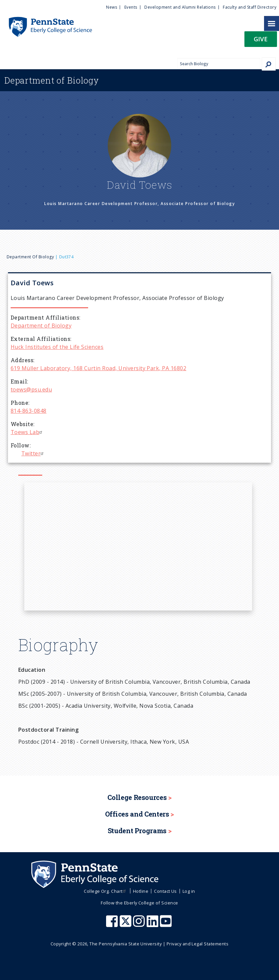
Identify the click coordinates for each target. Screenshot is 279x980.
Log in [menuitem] (189, 891)
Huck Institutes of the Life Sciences (57, 347)
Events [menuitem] (131, 7)
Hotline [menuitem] (141, 891)
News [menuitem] (112, 7)
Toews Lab (27, 432)
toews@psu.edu (31, 389)
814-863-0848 (29, 411)
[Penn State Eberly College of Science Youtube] (166, 924)
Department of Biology (30, 257)
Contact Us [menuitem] (165, 891)
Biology (52, 80)
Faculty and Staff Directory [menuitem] (250, 7)
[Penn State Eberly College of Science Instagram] (140, 924)
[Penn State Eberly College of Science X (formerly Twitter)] (126, 924)
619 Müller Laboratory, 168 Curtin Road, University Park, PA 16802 (98, 368)
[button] (261, 41)
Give (261, 39)
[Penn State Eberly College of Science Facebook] (113, 924)
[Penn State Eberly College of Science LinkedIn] (153, 924)
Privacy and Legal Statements (198, 944)
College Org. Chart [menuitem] (106, 891)
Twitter (33, 453)
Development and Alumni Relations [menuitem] (180, 7)
